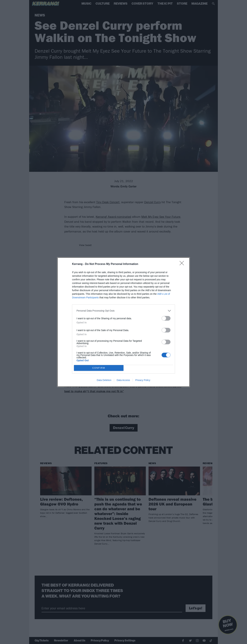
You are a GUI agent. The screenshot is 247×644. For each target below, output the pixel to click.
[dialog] (123, 322)
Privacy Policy (143, 380)
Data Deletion (104, 380)
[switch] (166, 318)
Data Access (123, 380)
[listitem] (123, 311)
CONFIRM (99, 368)
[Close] (183, 264)
